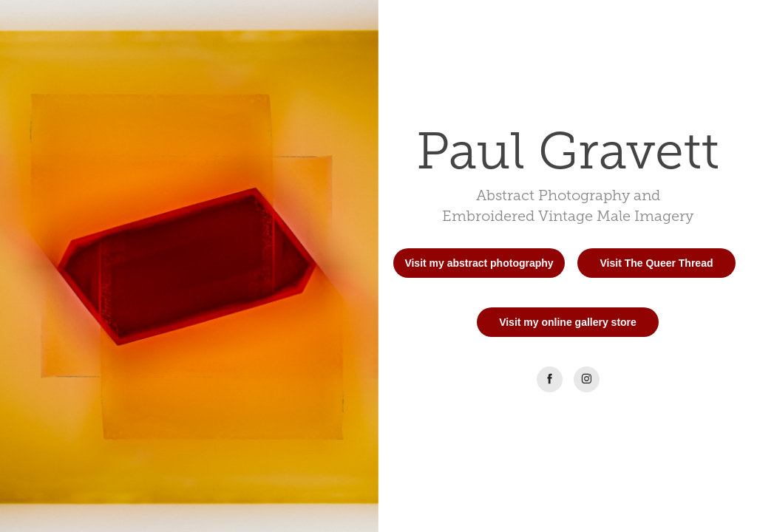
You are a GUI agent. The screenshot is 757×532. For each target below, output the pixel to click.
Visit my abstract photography (479, 263)
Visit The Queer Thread (656, 263)
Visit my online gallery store (568, 322)
